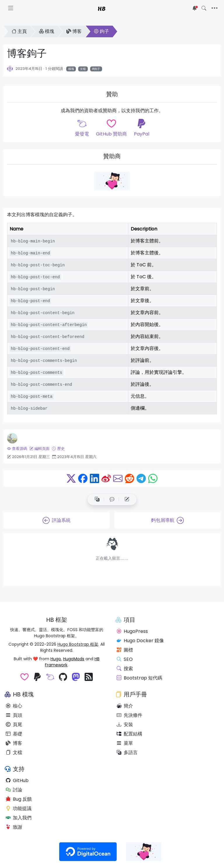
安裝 (125, 724)
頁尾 (14, 724)
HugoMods (74, 659)
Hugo (56, 659)
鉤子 (101, 31)
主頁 (19, 31)
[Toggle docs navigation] (11, 8)
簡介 (125, 706)
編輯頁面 (40, 449)
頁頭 (14, 715)
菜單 (125, 743)
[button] (112, 499)
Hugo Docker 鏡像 (140, 641)
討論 (14, 790)
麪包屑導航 (167, 520)
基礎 (14, 734)
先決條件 (129, 715)
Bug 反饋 (19, 799)
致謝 (14, 827)
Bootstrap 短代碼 (139, 678)
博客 (74, 31)
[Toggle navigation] (215, 8)
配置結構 (129, 734)
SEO (125, 659)
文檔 (83, 69)
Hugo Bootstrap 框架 (78, 644)
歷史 (58, 449)
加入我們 (19, 818)
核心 (14, 706)
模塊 (47, 31)
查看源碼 (17, 449)
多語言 (127, 752)
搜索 (125, 669)
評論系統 (57, 520)
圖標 (125, 650)
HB (102, 8)
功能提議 (19, 808)
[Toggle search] (204, 8)
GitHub (17, 780)
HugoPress (132, 631)
